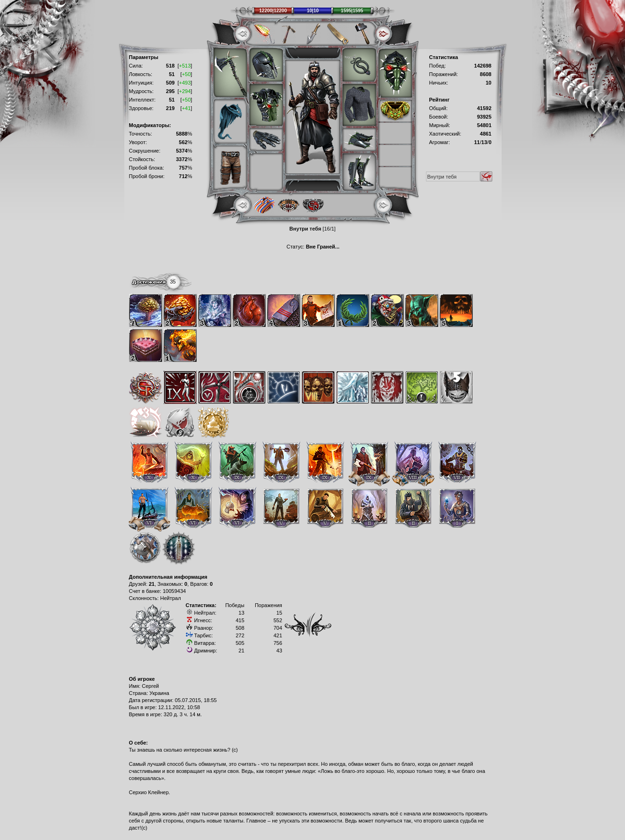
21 (152, 584)
